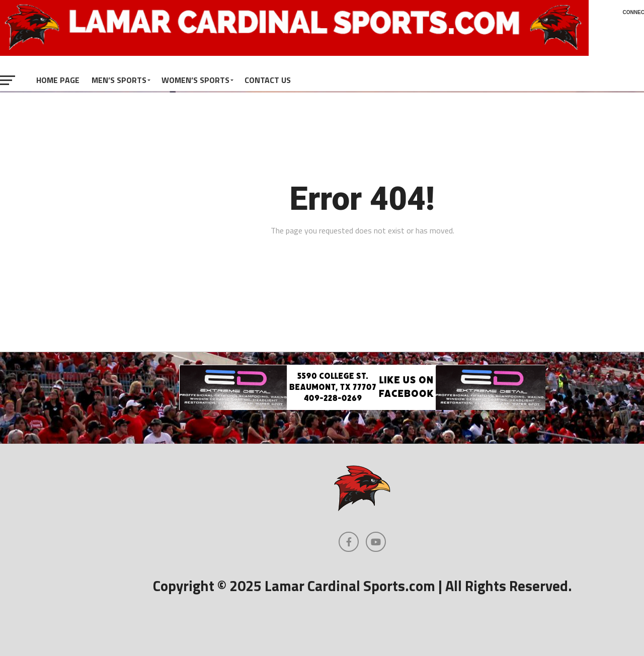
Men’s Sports (119, 80)
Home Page (58, 80)
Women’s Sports (195, 80)
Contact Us (268, 80)
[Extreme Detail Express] (362, 407)
